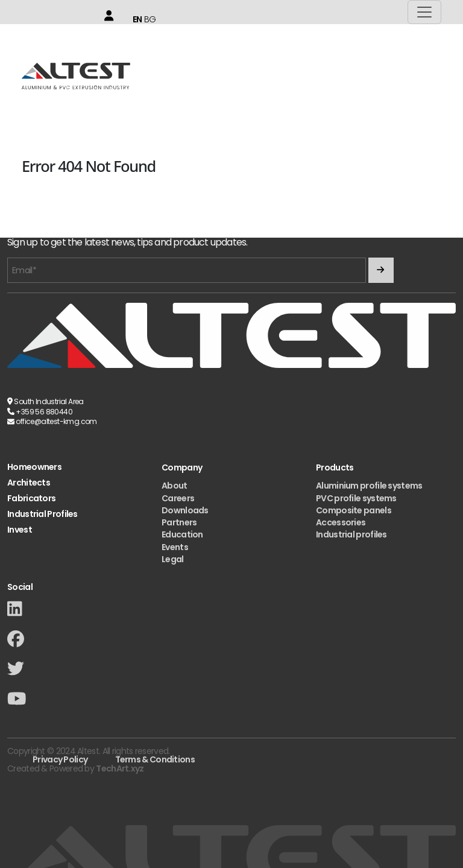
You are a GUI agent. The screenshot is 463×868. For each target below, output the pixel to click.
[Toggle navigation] (424, 12)
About (175, 486)
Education (182, 534)
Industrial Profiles (43, 514)
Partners (179, 522)
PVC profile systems (356, 498)
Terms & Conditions (155, 759)
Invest (20, 530)
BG (150, 19)
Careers (178, 498)
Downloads (185, 510)
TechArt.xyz (120, 768)
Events (175, 547)
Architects (29, 483)
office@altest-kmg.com (56, 421)
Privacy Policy (60, 759)
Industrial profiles (351, 534)
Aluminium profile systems (369, 486)
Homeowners (34, 467)
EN (137, 19)
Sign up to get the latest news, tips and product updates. (127, 243)
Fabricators (31, 499)
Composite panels (354, 510)
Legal (173, 559)
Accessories (341, 522)
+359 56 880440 (44, 412)
